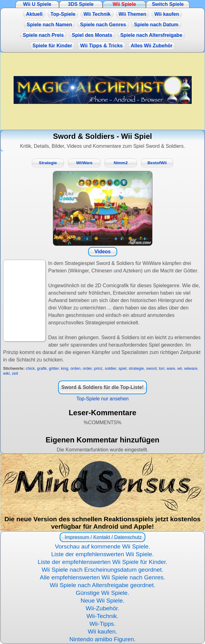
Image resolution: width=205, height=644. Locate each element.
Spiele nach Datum (156, 25)
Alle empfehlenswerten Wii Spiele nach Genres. (102, 577)
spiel (122, 368)
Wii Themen (133, 14)
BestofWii (157, 163)
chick (30, 368)
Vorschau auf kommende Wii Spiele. (102, 546)
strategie (136, 368)
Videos (102, 252)
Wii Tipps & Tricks (101, 46)
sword (152, 368)
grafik (42, 368)
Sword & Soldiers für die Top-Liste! (102, 387)
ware (171, 368)
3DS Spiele (81, 4)
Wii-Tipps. (102, 624)
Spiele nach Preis (43, 35)
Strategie (48, 163)
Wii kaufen (167, 14)
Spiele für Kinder (52, 46)
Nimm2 (121, 163)
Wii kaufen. (102, 631)
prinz (98, 368)
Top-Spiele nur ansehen (102, 399)
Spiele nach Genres (103, 25)
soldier (111, 368)
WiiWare (84, 163)
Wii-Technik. (102, 616)
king (64, 368)
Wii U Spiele (37, 4)
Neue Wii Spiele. (103, 601)
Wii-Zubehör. (102, 608)
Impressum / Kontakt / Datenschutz (102, 537)
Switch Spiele (168, 4)
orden (76, 368)
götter (54, 368)
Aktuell (34, 14)
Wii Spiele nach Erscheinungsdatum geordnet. (103, 570)
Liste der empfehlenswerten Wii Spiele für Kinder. (102, 562)
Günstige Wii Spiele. (102, 593)
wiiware (191, 368)
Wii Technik (97, 14)
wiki (6, 373)
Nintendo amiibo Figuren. (102, 639)
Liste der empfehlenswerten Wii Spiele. (103, 554)
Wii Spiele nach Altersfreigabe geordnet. (102, 585)
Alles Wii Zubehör (152, 46)
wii (180, 368)
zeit (15, 373)
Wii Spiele (124, 4)
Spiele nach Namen (49, 25)
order (87, 368)
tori (162, 368)
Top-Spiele (63, 14)
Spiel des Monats (92, 35)
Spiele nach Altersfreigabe (151, 35)
